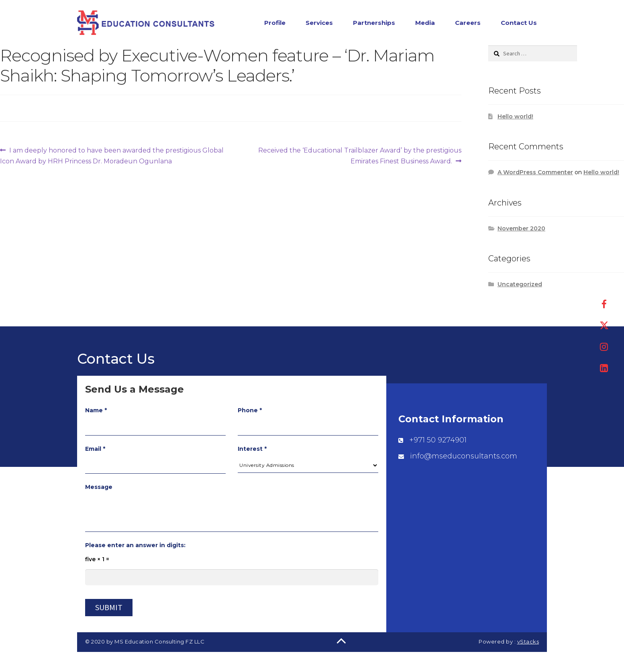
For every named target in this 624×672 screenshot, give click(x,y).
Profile (275, 23)
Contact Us (519, 23)
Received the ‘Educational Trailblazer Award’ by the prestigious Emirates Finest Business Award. (360, 155)
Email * (95, 449)
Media (425, 23)
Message (99, 487)
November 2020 (521, 228)
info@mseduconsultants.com (464, 456)
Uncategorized (520, 284)
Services (319, 23)
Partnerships (374, 23)
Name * (96, 410)
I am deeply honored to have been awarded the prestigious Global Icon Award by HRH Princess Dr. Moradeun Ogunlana (112, 155)
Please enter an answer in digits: (135, 545)
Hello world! (515, 116)
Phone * (250, 410)
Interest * (252, 449)
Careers (468, 23)
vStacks (528, 641)
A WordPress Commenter (535, 172)
